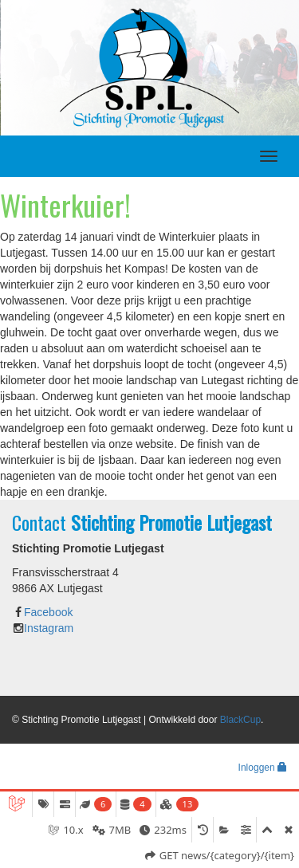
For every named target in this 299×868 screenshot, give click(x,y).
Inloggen (263, 768)
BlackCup (240, 720)
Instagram (49, 628)
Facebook (48, 612)
